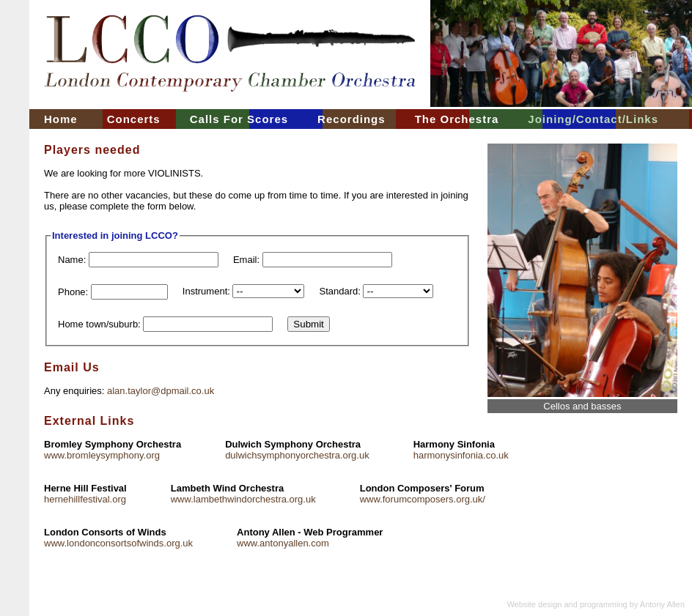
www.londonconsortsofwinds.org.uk (118, 543)
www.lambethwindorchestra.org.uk (243, 499)
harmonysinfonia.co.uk (461, 455)
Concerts (134, 119)
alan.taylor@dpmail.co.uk (161, 391)
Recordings (351, 119)
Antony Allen (662, 604)
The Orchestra (457, 119)
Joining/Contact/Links (593, 119)
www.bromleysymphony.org (102, 455)
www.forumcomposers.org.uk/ (423, 499)
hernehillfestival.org (85, 499)
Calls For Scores (239, 119)
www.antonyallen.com (283, 543)
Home (61, 119)
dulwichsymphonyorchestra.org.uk (297, 455)
